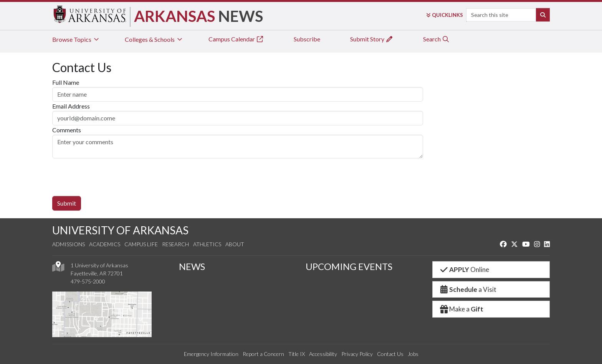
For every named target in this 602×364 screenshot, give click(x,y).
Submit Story (372, 39)
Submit (67, 203)
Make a (461, 309)
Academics (105, 244)
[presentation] (111, 173)
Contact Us (390, 354)
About (235, 244)
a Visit (468, 289)
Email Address (71, 106)
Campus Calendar (236, 39)
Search (436, 39)
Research (175, 244)
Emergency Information (211, 354)
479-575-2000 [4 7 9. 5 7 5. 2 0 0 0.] (88, 281)
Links (445, 15)
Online (464, 269)
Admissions (69, 244)
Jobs (413, 354)
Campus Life (141, 244)
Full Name (66, 82)
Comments (67, 130)
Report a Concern (263, 354)
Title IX (297, 354)
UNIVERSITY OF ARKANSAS (120, 230)
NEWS (192, 266)
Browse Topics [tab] (76, 39)
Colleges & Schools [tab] (154, 39)
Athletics (207, 244)
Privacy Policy (357, 354)
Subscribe (307, 39)
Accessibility (323, 354)
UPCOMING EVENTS (349, 266)
